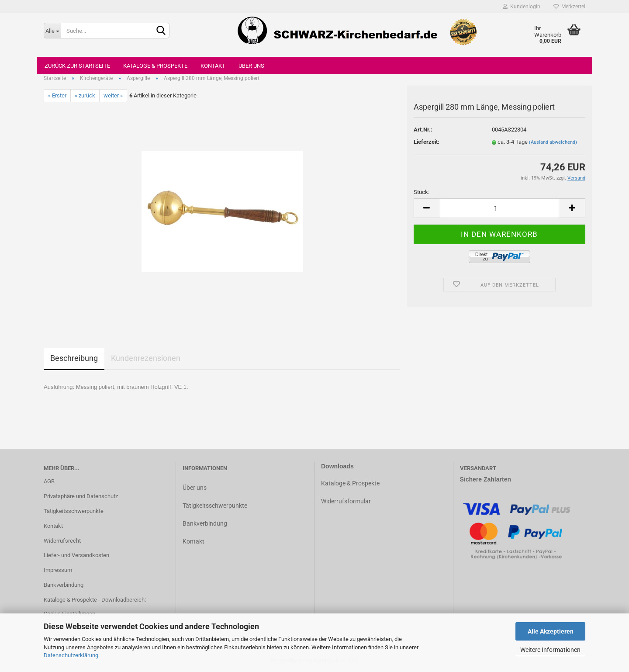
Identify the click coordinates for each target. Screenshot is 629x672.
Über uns (251, 66)
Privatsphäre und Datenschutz (81, 496)
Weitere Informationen (550, 650)
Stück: (422, 192)
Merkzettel (569, 7)
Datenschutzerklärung (71, 655)
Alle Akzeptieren (551, 631)
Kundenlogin (522, 7)
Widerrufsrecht (62, 541)
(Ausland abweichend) (553, 142)
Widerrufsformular (346, 501)
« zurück (85, 95)
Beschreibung (74, 358)
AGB (49, 481)
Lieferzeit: (427, 142)
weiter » (113, 95)
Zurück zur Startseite (77, 66)
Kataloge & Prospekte (155, 66)
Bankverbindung (64, 585)
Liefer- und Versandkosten (76, 555)
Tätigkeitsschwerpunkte (74, 511)
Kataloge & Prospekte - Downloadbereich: (95, 600)
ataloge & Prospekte (352, 483)
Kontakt (213, 66)
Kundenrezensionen (146, 358)
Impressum (58, 570)
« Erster (57, 95)
